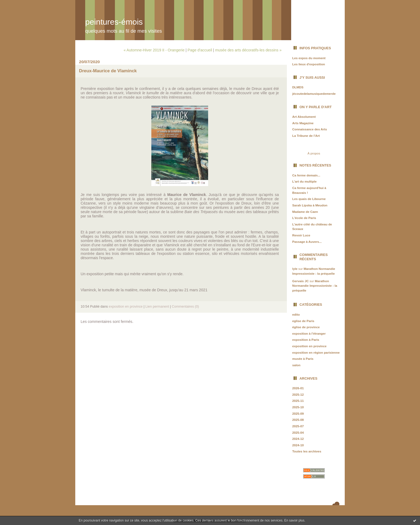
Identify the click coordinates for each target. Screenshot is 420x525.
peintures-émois (114, 22)
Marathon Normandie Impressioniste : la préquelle (315, 286)
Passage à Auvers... (307, 242)
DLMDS (298, 87)
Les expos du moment (309, 58)
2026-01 (298, 388)
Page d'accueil (200, 50)
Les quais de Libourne (309, 199)
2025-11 (298, 401)
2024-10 (298, 445)
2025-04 (298, 433)
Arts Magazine (303, 123)
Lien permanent (157, 307)
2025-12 (298, 394)
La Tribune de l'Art (306, 136)
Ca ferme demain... (306, 175)
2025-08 (298, 420)
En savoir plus (294, 520)
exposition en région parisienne (316, 352)
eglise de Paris (303, 321)
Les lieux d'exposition (309, 64)
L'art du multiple (304, 181)
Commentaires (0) (185, 307)
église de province (306, 327)
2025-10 (298, 407)
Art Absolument (304, 117)
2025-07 (298, 426)
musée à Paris (303, 359)
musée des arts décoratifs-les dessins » (248, 50)
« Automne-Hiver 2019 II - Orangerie (154, 50)
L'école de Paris (304, 218)
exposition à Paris (306, 340)
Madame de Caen (305, 212)
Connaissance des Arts (310, 129)
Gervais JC (300, 281)
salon (296, 365)
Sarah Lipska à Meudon (310, 205)
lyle (295, 269)
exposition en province (309, 346)
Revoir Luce (301, 235)
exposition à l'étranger (309, 333)
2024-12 (298, 439)
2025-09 (298, 413)
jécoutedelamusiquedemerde (314, 94)
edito (296, 314)
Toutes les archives (307, 451)
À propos (314, 153)
